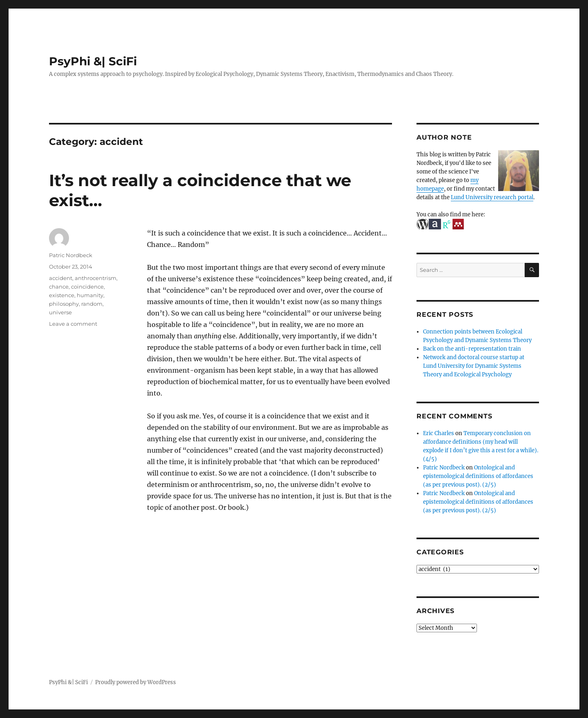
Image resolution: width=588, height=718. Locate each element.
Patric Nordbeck (71, 255)
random (92, 304)
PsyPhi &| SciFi (93, 61)
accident (61, 278)
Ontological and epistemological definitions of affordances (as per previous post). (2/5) (478, 476)
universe (60, 312)
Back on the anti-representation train (472, 349)
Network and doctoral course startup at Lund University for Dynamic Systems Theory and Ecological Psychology (474, 366)
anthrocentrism (96, 278)
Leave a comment (73, 324)
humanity (90, 295)
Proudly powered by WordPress (136, 682)
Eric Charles (439, 433)
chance (59, 287)
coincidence (87, 287)
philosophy (64, 304)
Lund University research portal (492, 197)
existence (62, 295)
